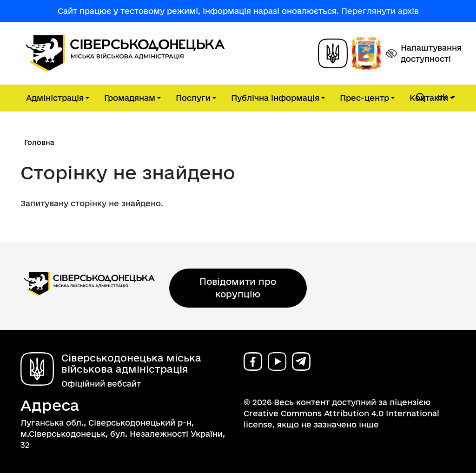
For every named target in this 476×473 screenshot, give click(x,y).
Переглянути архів (380, 11)
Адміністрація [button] (55, 98)
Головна (39, 142)
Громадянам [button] (130, 98)
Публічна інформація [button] (275, 98)
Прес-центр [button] (364, 98)
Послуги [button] (193, 98)
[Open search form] (421, 98)
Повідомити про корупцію (238, 288)
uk (443, 97)
